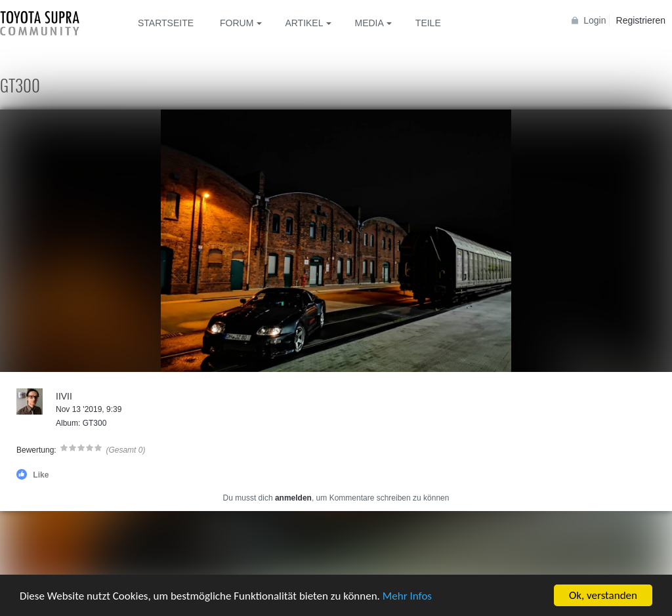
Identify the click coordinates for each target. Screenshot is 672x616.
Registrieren (641, 20)
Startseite (166, 23)
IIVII (64, 396)
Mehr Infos (407, 597)
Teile (428, 23)
